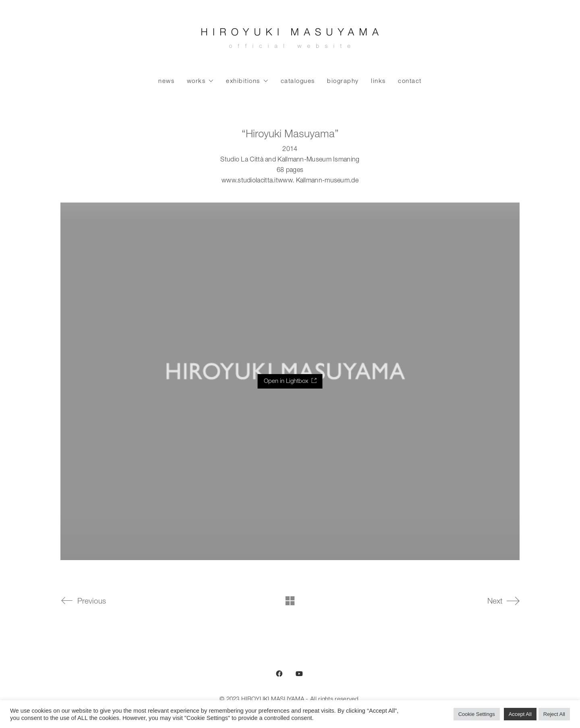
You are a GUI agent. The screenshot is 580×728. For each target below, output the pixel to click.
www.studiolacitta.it (250, 181)
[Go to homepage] (290, 40)
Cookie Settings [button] (477, 714)
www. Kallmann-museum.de (318, 181)
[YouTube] (299, 674)
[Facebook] (279, 674)
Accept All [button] (520, 714)
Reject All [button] (554, 714)
